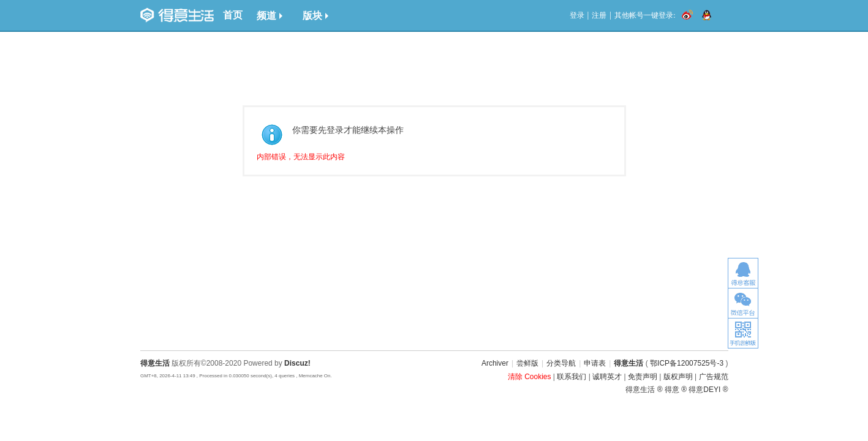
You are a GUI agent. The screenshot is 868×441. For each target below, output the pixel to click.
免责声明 (643, 377)
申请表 (595, 363)
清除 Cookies (530, 377)
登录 (577, 15)
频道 (270, 16)
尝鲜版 (527, 363)
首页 (233, 15)
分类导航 (561, 363)
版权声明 (678, 377)
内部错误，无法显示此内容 (301, 157)
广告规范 (714, 377)
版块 (315, 16)
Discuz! (297, 363)
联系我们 (572, 377)
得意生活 (628, 363)
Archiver (495, 363)
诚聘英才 (607, 377)
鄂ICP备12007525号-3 (687, 363)
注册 (599, 15)
